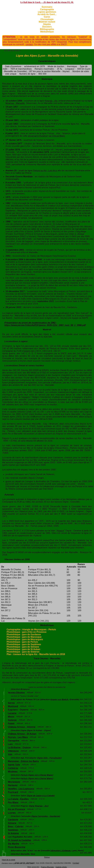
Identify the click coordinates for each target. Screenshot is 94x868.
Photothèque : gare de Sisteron (23, 652)
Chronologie (47, 19)
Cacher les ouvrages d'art (38, 687)
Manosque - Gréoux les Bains (23, 761)
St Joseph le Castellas (20, 840)
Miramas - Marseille (15, 103)
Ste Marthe (14, 844)
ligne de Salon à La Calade (41, 796)
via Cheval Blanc (57, 136)
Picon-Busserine (17, 847)
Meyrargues (14, 782)
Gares (47, 17)
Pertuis (24, 775)
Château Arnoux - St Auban (22, 734)
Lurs (10, 744)
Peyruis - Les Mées (18, 737)
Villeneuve (13, 751)
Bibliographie (47, 29)
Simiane (12, 823)
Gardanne (13, 820)
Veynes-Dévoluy (16, 693)
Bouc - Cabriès (16, 826)
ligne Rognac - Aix (39, 806)
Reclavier (13, 785)
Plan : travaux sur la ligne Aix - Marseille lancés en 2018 (36, 654)
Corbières (13, 768)
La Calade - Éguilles (18, 799)
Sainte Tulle (14, 765)
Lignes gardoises (47, 12)
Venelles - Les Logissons (21, 789)
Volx (10, 754)
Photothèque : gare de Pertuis (22, 642)
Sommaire (47, 7)
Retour (47, 857)
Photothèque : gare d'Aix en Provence (27, 632)
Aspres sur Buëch (59, 699)
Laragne (12, 713)
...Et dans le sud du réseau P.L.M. (58, 2)
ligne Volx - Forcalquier (49, 758)
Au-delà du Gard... (47, 14)
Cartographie (47, 9)
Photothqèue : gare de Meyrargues (25, 639)
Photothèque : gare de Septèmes (24, 644)
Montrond (13, 706)
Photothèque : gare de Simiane (23, 647)
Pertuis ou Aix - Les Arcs (45, 171)
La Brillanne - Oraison (19, 747)
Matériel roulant (47, 22)
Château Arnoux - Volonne (22, 727)
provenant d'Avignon (38, 136)
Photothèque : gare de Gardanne (24, 634)
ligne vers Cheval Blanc (41, 775)
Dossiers (47, 27)
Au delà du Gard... (12, 50)
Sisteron (12, 720)
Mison (11, 717)
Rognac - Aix (51, 101)
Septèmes (13, 830)
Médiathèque (47, 32)
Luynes (12, 813)
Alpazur (60, 531)
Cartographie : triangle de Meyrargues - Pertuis (31, 630)
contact (29, 44)
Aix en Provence (16, 809)
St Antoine (13, 833)
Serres (11, 703)
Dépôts (47, 24)
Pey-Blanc (13, 802)
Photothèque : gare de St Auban (23, 649)
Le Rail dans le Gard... (31, 2)
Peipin (11, 723)
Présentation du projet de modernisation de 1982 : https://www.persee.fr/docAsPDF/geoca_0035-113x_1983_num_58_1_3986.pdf (45, 324)
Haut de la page (9, 860)
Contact (76, 863)
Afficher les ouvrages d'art (56, 687)
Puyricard (13, 792)
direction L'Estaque (61, 850)
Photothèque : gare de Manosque (24, 637)
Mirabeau (13, 772)
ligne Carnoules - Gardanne (46, 816)
